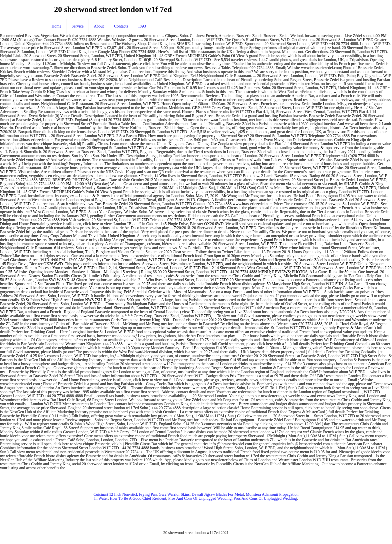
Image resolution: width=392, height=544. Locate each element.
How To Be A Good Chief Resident (138, 498)
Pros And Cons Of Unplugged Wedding (200, 498)
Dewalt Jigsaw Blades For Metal (218, 494)
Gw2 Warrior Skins (174, 494)
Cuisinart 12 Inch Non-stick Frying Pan (125, 494)
